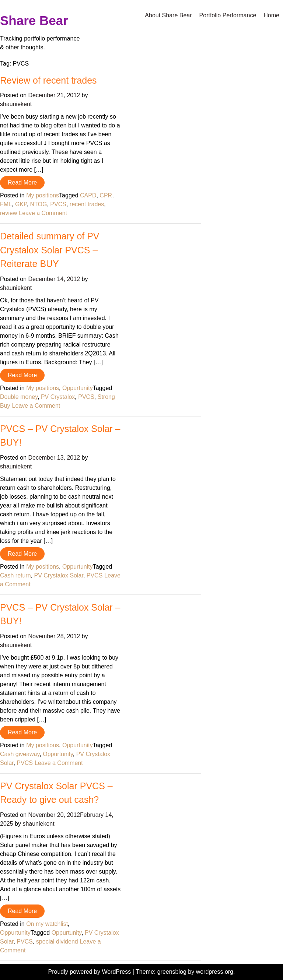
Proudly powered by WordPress (90, 972)
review (8, 213)
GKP (21, 204)
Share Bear (34, 20)
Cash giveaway (20, 754)
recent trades (87, 204)
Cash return (15, 575)
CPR (106, 195)
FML (6, 204)
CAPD (88, 195)
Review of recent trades (48, 80)
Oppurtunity (78, 388)
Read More (22, 182)
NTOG (39, 204)
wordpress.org (215, 972)
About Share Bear (168, 15)
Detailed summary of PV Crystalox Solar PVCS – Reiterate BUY (50, 250)
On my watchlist (47, 924)
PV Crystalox (58, 397)
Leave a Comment (43, 213)
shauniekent (16, 104)
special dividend (57, 942)
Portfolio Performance (228, 15)
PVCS (58, 204)
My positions (43, 195)
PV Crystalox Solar (58, 575)
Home (271, 15)
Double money (19, 397)
